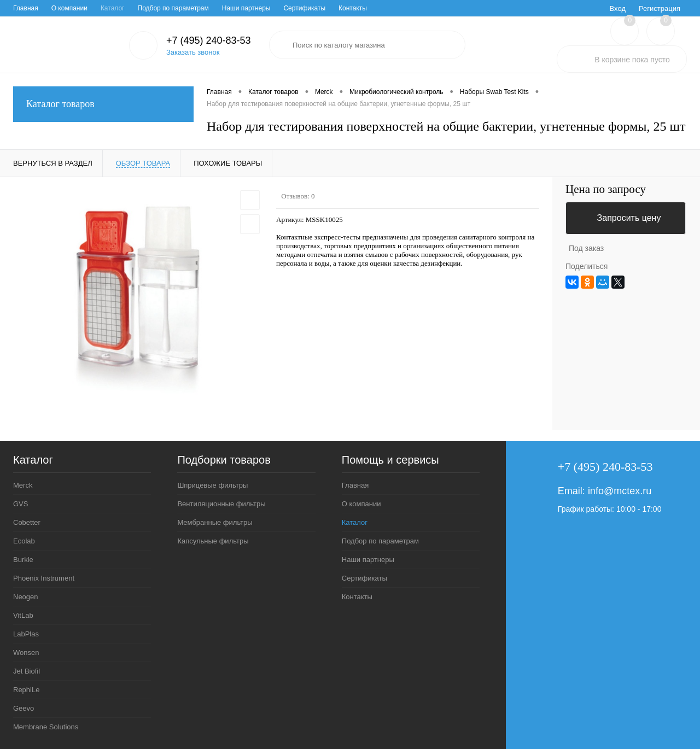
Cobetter (27, 522)
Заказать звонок (193, 52)
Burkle (23, 560)
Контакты (353, 8)
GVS (21, 504)
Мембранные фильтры (215, 522)
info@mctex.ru (620, 491)
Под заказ (586, 248)
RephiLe (26, 690)
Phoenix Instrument (44, 578)
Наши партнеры (246, 8)
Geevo (24, 708)
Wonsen (26, 653)
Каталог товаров (103, 104)
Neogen (26, 597)
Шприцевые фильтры (212, 485)
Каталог (113, 8)
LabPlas (26, 634)
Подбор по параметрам (173, 8)
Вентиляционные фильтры (221, 504)
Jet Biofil (27, 671)
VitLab (23, 615)
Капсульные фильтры (213, 541)
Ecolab (24, 541)
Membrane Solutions (46, 727)
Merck (23, 485)
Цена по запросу (606, 189)
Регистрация (660, 8)
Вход (618, 8)
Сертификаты (304, 8)
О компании (69, 8)
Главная (26, 8)
